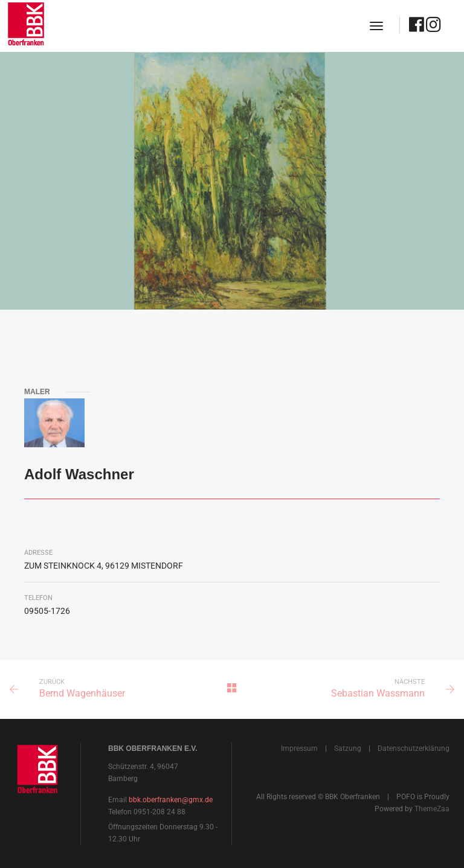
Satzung (348, 748)
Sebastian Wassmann (378, 693)
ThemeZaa (432, 809)
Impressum (299, 748)
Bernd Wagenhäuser (82, 693)
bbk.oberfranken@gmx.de (171, 800)
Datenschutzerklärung (414, 748)
